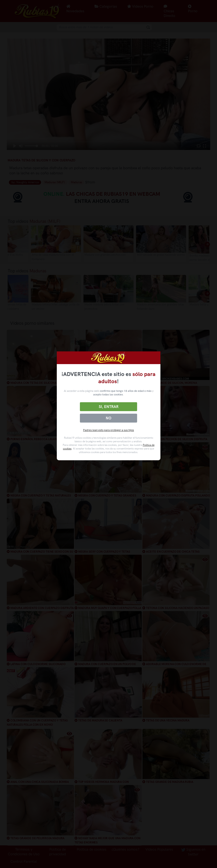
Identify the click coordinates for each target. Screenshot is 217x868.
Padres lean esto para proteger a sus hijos (108, 430)
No (108, 418)
